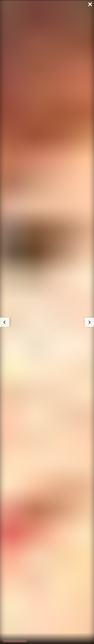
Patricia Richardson (15, 641)
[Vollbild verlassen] (90, 4)
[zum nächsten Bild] (89, 322)
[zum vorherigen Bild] (5, 322)
